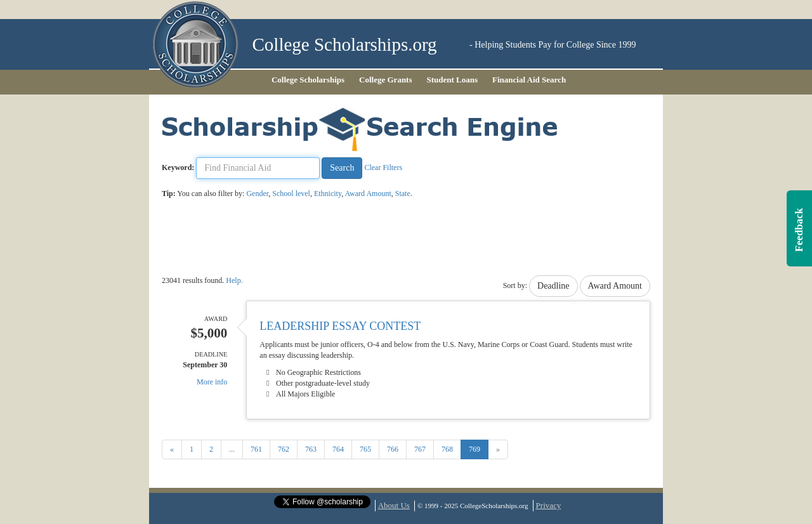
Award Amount (368, 193)
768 (447, 449)
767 (420, 449)
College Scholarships (308, 80)
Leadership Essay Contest (340, 326)
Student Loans (453, 80)
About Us (394, 505)
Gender (257, 193)
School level (291, 193)
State (403, 193)
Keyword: (178, 167)
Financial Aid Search (529, 80)
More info (212, 382)
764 (338, 449)
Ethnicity (328, 193)
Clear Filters (383, 167)
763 (311, 449)
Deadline (553, 286)
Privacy (549, 505)
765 (365, 449)
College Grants (385, 80)
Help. (234, 280)
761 (256, 449)
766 (393, 449)
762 (284, 449)
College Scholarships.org (345, 45)
